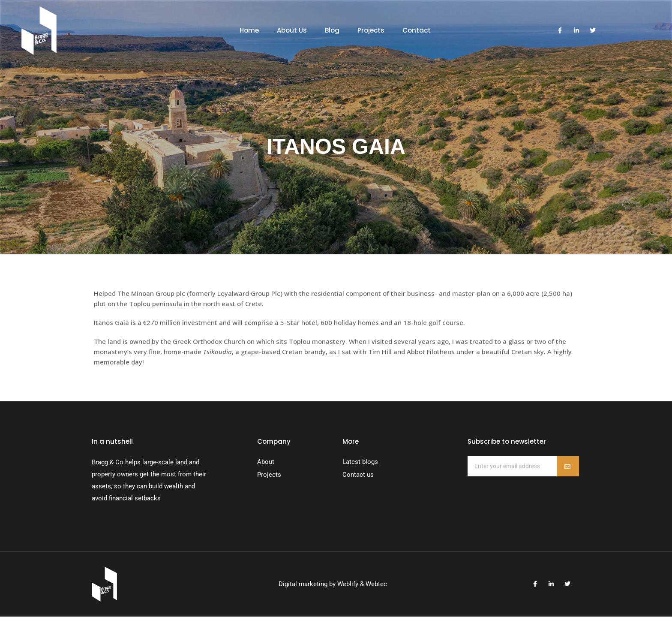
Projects (371, 30)
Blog (332, 30)
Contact (417, 30)
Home (249, 30)
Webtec (376, 584)
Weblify (348, 584)
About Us (292, 30)
